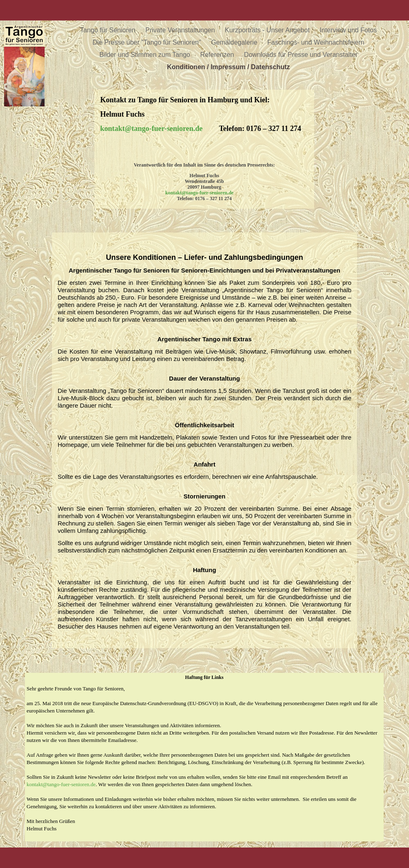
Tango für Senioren (109, 30)
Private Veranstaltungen (181, 30)
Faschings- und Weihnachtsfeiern (316, 42)
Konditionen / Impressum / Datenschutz (228, 67)
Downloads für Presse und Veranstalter (301, 55)
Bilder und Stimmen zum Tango (146, 55)
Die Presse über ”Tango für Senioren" (148, 42)
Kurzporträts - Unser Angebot (268, 30)
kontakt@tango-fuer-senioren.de (61, 784)
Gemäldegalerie (235, 42)
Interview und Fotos (348, 30)
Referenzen (218, 55)
